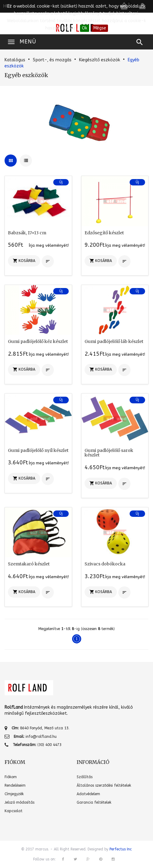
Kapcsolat (14, 811)
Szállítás (85, 777)
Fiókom (11, 777)
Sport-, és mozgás (52, 60)
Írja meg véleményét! (49, 245)
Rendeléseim (15, 785)
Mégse (100, 28)
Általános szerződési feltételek (104, 785)
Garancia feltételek (94, 802)
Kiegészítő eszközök (100, 60)
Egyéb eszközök (26, 75)
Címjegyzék (14, 794)
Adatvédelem (88, 794)
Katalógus (15, 60)
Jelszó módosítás (19, 802)
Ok (85, 28)
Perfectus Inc (121, 849)
